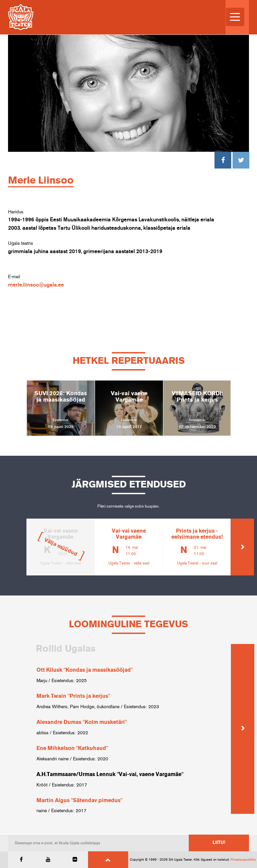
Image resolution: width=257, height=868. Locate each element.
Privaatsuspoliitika (243, 860)
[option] (61, 408)
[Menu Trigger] (235, 17)
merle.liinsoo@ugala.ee (36, 285)
